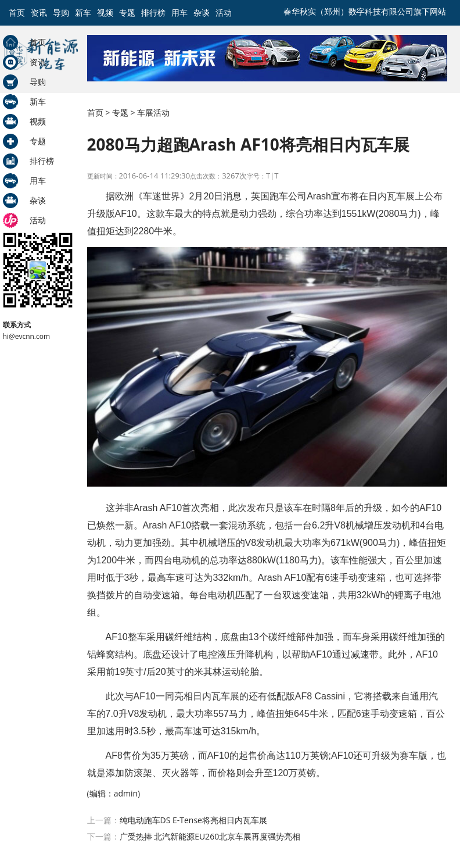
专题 (127, 12)
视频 (105, 12)
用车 (179, 12)
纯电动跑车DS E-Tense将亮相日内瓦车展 (193, 820)
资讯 (39, 12)
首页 (17, 12)
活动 (224, 12)
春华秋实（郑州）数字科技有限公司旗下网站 (365, 11)
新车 (83, 12)
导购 (61, 12)
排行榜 (153, 12)
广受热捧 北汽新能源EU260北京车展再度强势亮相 (210, 836)
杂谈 (202, 12)
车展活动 (153, 112)
